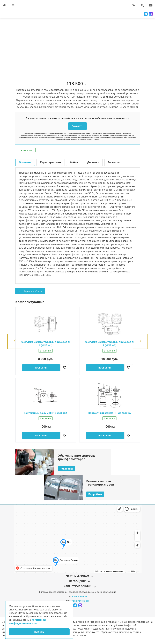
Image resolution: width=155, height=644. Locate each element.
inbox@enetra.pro (80, 601)
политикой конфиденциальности (27, 621)
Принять (39, 632)
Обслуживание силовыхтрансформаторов (76, 457)
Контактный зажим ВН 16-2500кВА (46, 413)
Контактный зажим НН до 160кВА (110, 413)
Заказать (77, 126)
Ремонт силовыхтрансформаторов (100, 483)
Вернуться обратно (30, 291)
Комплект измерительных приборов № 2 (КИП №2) (109, 344)
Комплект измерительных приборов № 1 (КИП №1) (46, 344)
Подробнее (41, 368)
